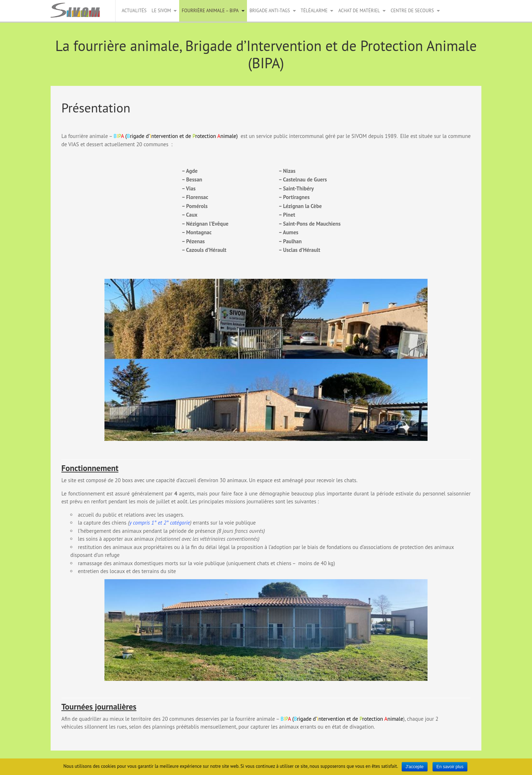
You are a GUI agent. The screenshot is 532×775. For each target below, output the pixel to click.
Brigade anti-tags (270, 11)
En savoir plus (450, 767)
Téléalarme (314, 11)
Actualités (134, 11)
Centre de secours (412, 11)
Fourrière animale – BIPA (210, 11)
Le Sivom (161, 11)
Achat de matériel (359, 11)
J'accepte (415, 767)
